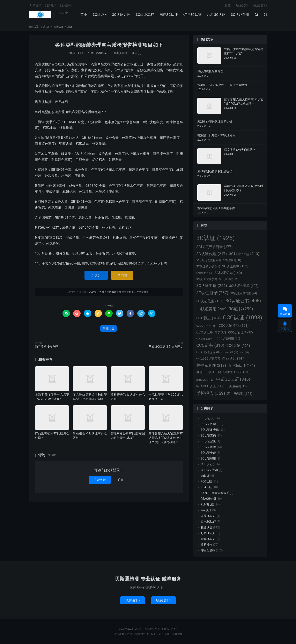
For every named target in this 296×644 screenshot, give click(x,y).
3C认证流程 (145, 15)
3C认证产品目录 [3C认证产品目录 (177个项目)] (214, 247)
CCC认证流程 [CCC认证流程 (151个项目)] (234, 325)
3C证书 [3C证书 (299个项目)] (241, 309)
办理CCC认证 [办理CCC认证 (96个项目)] (209, 372)
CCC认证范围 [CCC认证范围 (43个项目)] (205, 339)
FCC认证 (206, 481)
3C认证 (40, 15)
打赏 (122, 275)
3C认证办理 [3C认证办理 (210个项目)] (244, 254)
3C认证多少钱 (210, 430)
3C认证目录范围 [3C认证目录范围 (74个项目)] (244, 293)
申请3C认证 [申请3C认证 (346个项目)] (233, 379)
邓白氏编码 (208, 550)
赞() (96, 275)
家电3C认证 (169, 15)
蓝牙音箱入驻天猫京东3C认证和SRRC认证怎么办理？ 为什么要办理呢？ (166, 438)
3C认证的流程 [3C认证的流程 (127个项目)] (244, 286)
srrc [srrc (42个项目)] (245, 352)
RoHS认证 (207, 504)
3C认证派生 (208, 441)
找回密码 (66, 5)
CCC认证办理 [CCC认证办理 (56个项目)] (206, 326)
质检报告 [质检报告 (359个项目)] (211, 393)
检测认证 (58, 27)
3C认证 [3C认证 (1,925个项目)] (216, 238)
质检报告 (109, 328)
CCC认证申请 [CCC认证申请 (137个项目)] (211, 332)
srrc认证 (206, 510)
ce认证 (205, 476)
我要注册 (51, 5)
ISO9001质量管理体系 (215, 493)
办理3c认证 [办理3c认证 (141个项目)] (242, 366)
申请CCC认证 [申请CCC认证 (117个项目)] (210, 386)
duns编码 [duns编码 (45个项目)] (231, 352)
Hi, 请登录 (35, 5)
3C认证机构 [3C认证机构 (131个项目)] (235, 266)
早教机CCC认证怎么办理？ (166, 347)
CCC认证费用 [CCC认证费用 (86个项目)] (228, 339)
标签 (228, 5)
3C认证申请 (208, 453)
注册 (121, 480)
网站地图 (149, 629)
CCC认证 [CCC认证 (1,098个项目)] (242, 317)
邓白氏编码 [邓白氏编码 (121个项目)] (240, 394)
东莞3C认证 (208, 516)
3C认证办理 (121, 15)
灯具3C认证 (193, 15)
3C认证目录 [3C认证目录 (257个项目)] (212, 293)
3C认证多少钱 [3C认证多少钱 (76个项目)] (208, 266)
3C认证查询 (208, 435)
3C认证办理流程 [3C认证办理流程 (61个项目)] (209, 260)
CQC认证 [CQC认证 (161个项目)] (238, 346)
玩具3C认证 (216, 15)
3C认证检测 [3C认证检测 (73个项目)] (207, 279)
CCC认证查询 (209, 470)
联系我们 (242, 5)
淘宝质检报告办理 (46, 347)
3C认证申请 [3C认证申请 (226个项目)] (212, 286)
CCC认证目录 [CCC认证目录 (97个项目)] (240, 332)
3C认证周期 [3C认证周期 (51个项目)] (232, 260)
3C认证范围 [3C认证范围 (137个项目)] (210, 301)
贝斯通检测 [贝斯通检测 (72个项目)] (237, 386)
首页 (84, 15)
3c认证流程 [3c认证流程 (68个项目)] (229, 279)
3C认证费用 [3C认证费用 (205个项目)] (211, 309)
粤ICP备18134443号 (166, 629)
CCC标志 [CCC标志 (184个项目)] (209, 318)
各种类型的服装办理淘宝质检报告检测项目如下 (109, 45)
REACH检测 (208, 499)
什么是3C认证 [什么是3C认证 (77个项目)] (208, 359)
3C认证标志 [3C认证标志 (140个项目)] (228, 273)
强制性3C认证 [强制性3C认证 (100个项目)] (237, 372)
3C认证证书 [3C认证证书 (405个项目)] (243, 301)
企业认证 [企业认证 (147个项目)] (234, 358)
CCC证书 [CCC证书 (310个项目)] (210, 345)
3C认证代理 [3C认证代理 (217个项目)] (212, 254)
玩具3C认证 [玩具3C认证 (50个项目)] (205, 380)
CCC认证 (206, 464)
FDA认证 (206, 487)
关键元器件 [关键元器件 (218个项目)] (211, 365)
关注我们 (259, 5)
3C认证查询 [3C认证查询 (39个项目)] (204, 273)
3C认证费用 (240, 15)
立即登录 (100, 480)
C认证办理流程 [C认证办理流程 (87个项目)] (209, 352)
